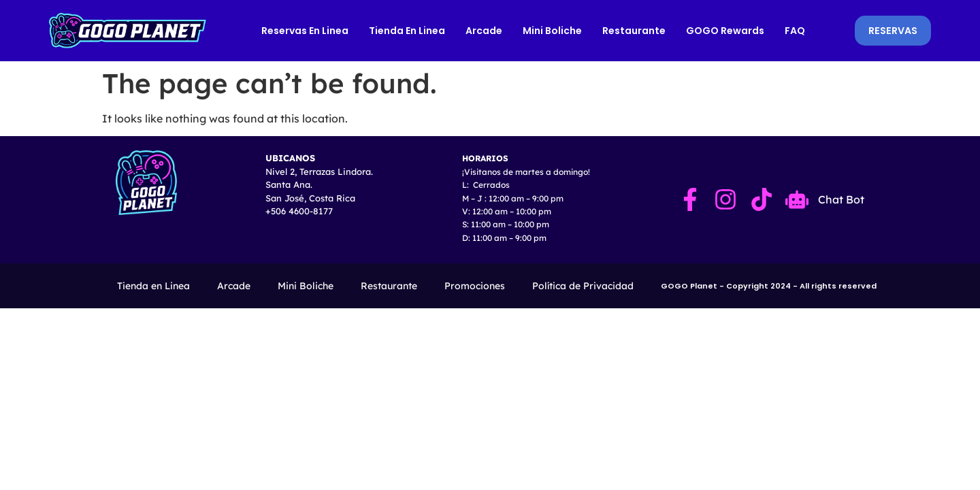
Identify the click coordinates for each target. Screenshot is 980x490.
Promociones (475, 286)
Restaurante (635, 31)
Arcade (485, 31)
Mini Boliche (553, 31)
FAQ (796, 31)
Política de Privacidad (583, 286)
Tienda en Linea (408, 31)
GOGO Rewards (726, 31)
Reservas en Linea (306, 31)
